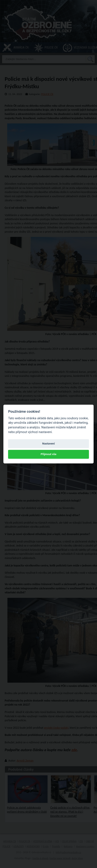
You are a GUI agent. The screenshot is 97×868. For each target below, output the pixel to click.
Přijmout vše (48, 454)
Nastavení (48, 444)
